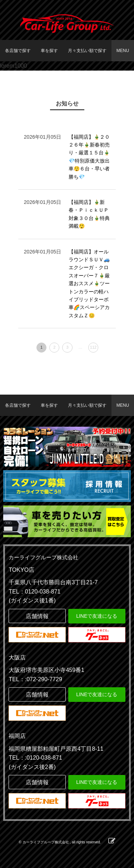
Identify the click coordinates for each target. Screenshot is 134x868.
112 (93, 347)
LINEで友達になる (97, 616)
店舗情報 (37, 616)
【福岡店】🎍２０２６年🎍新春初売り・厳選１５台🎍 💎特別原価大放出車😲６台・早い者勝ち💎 (89, 157)
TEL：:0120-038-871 (35, 758)
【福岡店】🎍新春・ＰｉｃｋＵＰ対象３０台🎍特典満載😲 (89, 214)
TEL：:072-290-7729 (35, 679)
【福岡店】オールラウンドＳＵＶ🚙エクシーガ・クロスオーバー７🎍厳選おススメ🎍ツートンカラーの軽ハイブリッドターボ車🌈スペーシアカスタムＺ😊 (89, 284)
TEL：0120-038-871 (34, 592)
